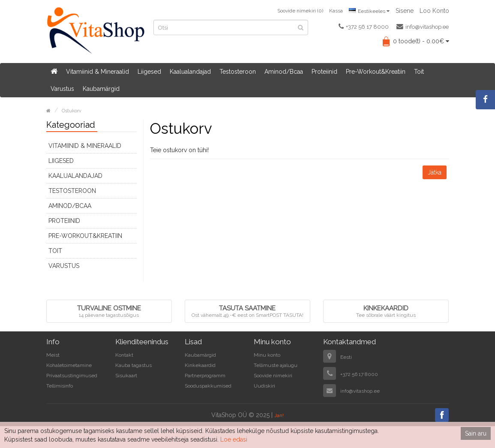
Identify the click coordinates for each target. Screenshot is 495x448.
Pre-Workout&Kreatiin (376, 72)
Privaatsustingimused (72, 376)
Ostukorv (72, 111)
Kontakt (124, 355)
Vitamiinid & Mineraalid (97, 72)
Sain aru (476, 433)
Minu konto (267, 355)
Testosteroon (238, 72)
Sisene (405, 11)
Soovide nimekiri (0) (300, 11)
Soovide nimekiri (273, 376)
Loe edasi (234, 439)
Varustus (62, 89)
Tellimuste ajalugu (276, 365)
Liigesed (149, 72)
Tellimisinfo (60, 386)
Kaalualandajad (190, 72)
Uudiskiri (264, 386)
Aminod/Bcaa (284, 72)
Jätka (435, 172)
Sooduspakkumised (208, 386)
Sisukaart (126, 376)
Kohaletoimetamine (69, 365)
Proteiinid (324, 72)
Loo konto (434, 11)
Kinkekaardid (200, 365)
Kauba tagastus (133, 365)
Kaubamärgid (101, 89)
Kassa (336, 11)
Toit (419, 72)
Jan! (279, 415)
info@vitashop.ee (423, 27)
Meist (53, 355)
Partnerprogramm (205, 376)
